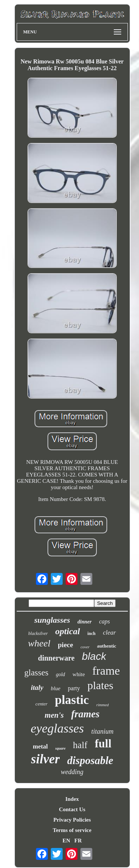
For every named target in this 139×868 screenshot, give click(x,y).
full (103, 743)
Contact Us (72, 809)
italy (37, 687)
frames (85, 714)
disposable (90, 760)
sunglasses (52, 620)
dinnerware (57, 658)
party (74, 688)
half (80, 745)
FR (78, 841)
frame (106, 671)
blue (56, 688)
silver (46, 759)
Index (72, 799)
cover (85, 647)
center (42, 704)
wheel (39, 643)
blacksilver (38, 633)
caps (104, 621)
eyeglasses (57, 728)
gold (61, 674)
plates (100, 685)
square (60, 748)
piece (65, 645)
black (94, 656)
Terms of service (72, 830)
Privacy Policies (72, 820)
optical (68, 631)
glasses (37, 673)
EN (66, 841)
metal (40, 746)
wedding (72, 772)
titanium (102, 731)
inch (92, 633)
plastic (72, 700)
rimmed (103, 705)
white (79, 674)
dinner (85, 622)
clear (110, 633)
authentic (107, 646)
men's (54, 715)
